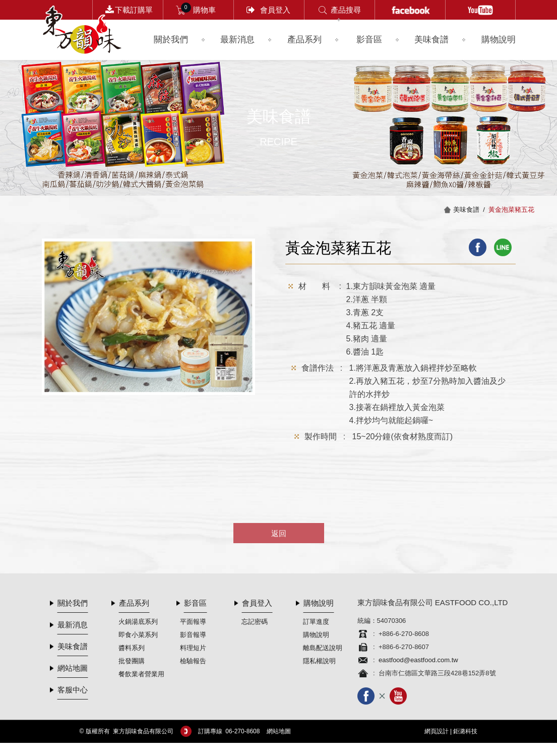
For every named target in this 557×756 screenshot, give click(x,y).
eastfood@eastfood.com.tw (418, 660)
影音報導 (193, 635)
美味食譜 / (471, 210)
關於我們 (171, 40)
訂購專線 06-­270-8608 (229, 731)
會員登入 (275, 10)
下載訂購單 (134, 10)
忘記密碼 (255, 622)
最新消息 (237, 40)
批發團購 (132, 661)
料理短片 (193, 648)
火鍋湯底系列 (138, 622)
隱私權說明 (319, 661)
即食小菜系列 (138, 635)
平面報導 (193, 622)
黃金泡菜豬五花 (511, 210)
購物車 (204, 10)
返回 (279, 533)
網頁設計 (437, 731)
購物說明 (499, 40)
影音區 (369, 40)
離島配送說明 (323, 648)
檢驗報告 (193, 661)
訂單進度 (316, 622)
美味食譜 (431, 40)
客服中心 (73, 690)
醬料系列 (132, 648)
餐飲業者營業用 (141, 674)
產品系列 (304, 40)
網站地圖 (73, 668)
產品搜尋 (346, 10)
